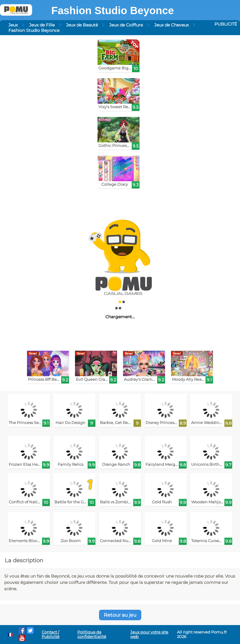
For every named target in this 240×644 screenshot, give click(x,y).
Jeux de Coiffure (126, 25)
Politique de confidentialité (92, 634)
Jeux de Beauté (82, 25)
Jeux (13, 25)
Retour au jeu (120, 615)
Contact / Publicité (51, 634)
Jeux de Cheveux (171, 25)
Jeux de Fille (42, 25)
